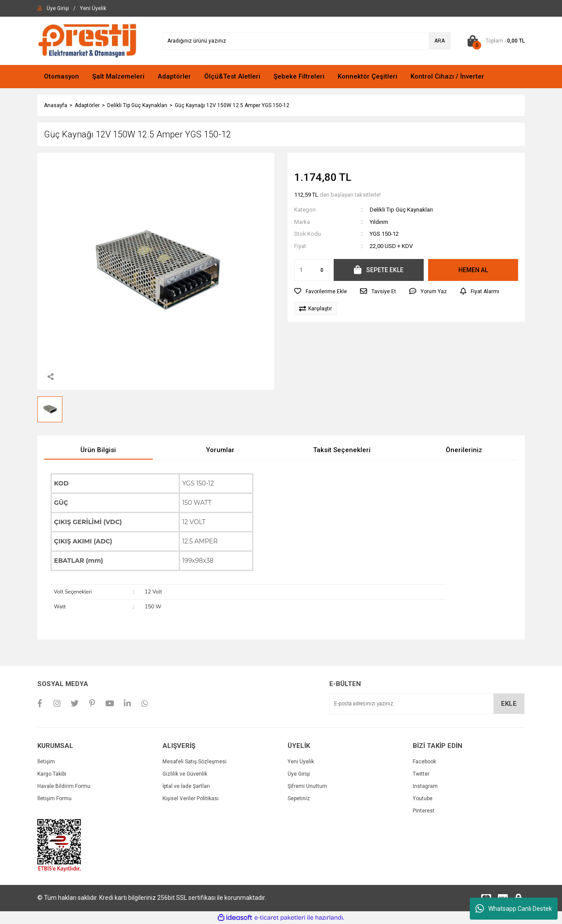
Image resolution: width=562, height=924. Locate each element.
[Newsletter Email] (427, 704)
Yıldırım (379, 222)
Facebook (424, 762)
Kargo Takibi (52, 774)
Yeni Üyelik (301, 762)
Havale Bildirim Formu (64, 786)
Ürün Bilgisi (98, 450)
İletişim (46, 762)
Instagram (425, 786)
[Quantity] (312, 270)
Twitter (421, 774)
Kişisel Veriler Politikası (191, 798)
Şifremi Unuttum (307, 786)
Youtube (423, 798)
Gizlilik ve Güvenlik (185, 774)
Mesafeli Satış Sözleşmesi (195, 762)
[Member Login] (58, 8)
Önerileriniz (464, 450)
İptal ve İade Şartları (186, 786)
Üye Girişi (299, 774)
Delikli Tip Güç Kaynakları (401, 210)
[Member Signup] (93, 8)
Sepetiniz (299, 798)
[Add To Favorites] (321, 291)
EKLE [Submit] (509, 704)
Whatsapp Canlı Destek (514, 909)
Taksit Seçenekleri (342, 450)
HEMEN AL (473, 270)
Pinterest (424, 811)
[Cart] (494, 41)
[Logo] (87, 40)
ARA (440, 41)
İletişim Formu (54, 798)
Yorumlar (220, 450)
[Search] (306, 41)
